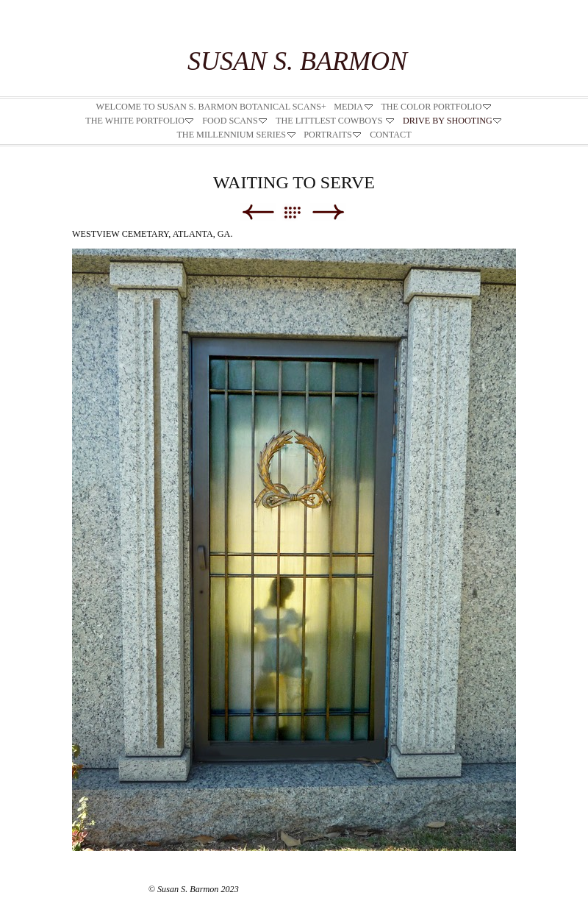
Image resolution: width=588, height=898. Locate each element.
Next (328, 212)
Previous (258, 212)
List (300, 212)
